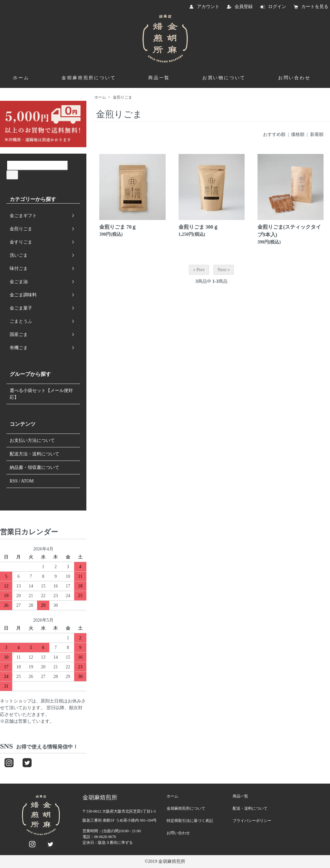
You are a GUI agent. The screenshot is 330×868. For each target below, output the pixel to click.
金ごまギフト (23, 216)
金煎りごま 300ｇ (199, 227)
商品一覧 (159, 78)
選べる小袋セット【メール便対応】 (41, 394)
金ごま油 (19, 282)
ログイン (277, 7)
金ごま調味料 (23, 295)
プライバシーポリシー (252, 821)
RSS (14, 481)
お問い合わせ (294, 78)
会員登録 (244, 7)
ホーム (21, 78)
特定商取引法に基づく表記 (190, 821)
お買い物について (224, 78)
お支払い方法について (32, 440)
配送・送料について (250, 808)
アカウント (208, 7)
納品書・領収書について (34, 467)
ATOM (27, 481)
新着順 (317, 134)
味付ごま (19, 268)
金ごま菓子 (21, 308)
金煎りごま (122, 97)
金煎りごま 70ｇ (118, 227)
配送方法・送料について (34, 454)
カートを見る (315, 7)
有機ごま (19, 348)
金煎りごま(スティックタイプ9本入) (289, 231)
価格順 (298, 134)
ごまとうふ (21, 321)
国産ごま (19, 334)
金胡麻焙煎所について (89, 78)
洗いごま (19, 255)
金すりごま (21, 242)
